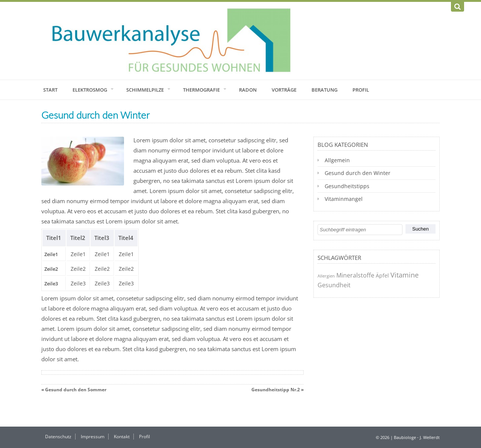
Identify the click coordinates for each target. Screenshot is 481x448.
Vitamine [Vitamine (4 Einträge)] (405, 275)
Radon (248, 90)
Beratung (324, 90)
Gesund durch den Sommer (76, 390)
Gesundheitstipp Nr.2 (276, 390)
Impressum (93, 437)
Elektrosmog (90, 90)
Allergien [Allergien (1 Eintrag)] (326, 276)
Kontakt (122, 437)
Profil (361, 90)
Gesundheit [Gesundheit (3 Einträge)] (334, 285)
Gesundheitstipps (347, 186)
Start (50, 90)
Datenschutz (58, 437)
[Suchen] (458, 7)
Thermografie (201, 90)
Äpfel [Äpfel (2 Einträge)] (382, 275)
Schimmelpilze (145, 90)
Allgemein (337, 160)
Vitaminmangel (344, 199)
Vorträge (284, 90)
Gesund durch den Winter (358, 173)
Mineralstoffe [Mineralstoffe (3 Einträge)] (355, 275)
